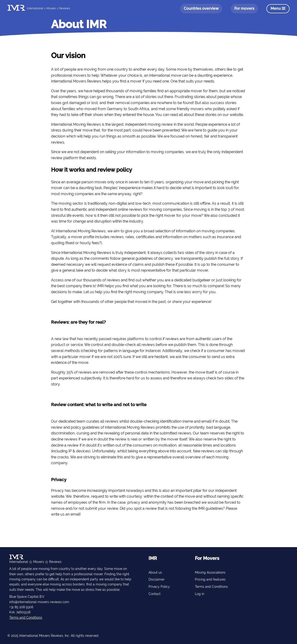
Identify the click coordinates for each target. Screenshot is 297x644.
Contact (155, 594)
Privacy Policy (159, 587)
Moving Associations (210, 572)
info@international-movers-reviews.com (39, 602)
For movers (244, 8)
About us (155, 572)
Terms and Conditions (26, 618)
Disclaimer (157, 579)
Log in (200, 594)
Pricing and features (210, 579)
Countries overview (201, 8)
